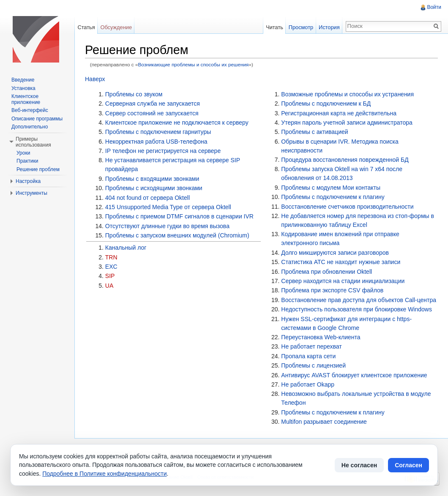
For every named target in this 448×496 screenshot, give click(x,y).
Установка (23, 88)
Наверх (95, 79)
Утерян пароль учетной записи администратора (347, 123)
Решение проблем (38, 169)
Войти (434, 7)
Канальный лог (126, 248)
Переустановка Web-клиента (321, 337)
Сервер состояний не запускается (152, 113)
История (329, 27)
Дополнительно (30, 127)
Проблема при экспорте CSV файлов (332, 290)
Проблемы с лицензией (313, 365)
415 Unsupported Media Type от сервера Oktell (168, 207)
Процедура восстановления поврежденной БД (345, 160)
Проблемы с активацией (314, 132)
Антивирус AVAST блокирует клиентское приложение (354, 375)
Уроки (23, 153)
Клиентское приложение (26, 99)
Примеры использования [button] (33, 142)
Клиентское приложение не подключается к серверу (177, 123)
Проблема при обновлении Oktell (326, 272)
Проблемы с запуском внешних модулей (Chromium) (177, 235)
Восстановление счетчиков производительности (347, 207)
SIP (110, 276)
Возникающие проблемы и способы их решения (193, 64)
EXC (111, 267)
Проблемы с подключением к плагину (333, 197)
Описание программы (37, 119)
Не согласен (359, 465)
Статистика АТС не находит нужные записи (341, 262)
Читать (275, 27)
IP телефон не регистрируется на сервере (163, 151)
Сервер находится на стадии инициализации (343, 281)
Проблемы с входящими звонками (152, 179)
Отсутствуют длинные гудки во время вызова (167, 226)
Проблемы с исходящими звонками (154, 188)
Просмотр (301, 27)
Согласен (408, 465)
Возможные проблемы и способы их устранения (347, 94)
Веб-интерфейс (30, 110)
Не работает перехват (311, 346)
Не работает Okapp (308, 384)
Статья (86, 27)
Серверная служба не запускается (153, 104)
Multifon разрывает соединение (324, 422)
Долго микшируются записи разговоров (335, 253)
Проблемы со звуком (134, 94)
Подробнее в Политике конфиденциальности (104, 474)
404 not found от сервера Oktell (148, 198)
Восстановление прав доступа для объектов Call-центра (359, 300)
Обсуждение (116, 27)
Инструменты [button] (31, 193)
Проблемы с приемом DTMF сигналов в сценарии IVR (179, 216)
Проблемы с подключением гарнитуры (158, 132)
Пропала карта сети (308, 356)
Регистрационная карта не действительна (339, 113)
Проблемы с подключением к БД (326, 104)
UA (109, 286)
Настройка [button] (28, 181)
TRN (111, 257)
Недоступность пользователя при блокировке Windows (356, 309)
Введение (23, 80)
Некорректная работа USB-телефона (156, 142)
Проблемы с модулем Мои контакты (331, 188)
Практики (27, 161)
